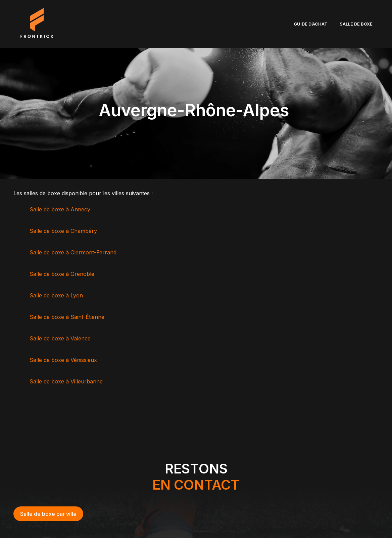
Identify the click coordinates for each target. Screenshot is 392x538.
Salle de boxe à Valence (61, 338)
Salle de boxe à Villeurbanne (67, 381)
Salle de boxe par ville (48, 514)
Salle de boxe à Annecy (61, 209)
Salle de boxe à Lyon (57, 295)
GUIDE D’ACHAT (311, 24)
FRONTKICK (87, 24)
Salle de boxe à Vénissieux (64, 360)
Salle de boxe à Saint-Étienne (68, 317)
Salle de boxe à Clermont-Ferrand (74, 252)
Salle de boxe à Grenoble (63, 274)
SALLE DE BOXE (356, 24)
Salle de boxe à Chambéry (64, 231)
